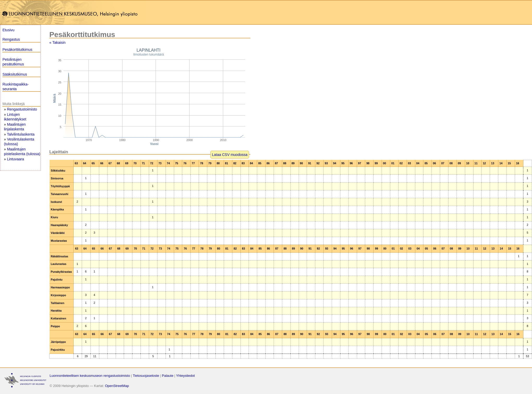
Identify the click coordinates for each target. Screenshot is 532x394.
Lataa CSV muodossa (230, 155)
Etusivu (8, 30)
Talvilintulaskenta (21, 134)
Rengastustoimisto (22, 109)
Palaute (168, 376)
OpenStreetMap (117, 386)
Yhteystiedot (186, 376)
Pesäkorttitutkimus (17, 50)
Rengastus (11, 39)
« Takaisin (57, 43)
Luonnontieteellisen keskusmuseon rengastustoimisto (90, 376)
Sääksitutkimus (15, 74)
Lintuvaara (16, 159)
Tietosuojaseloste (146, 376)
